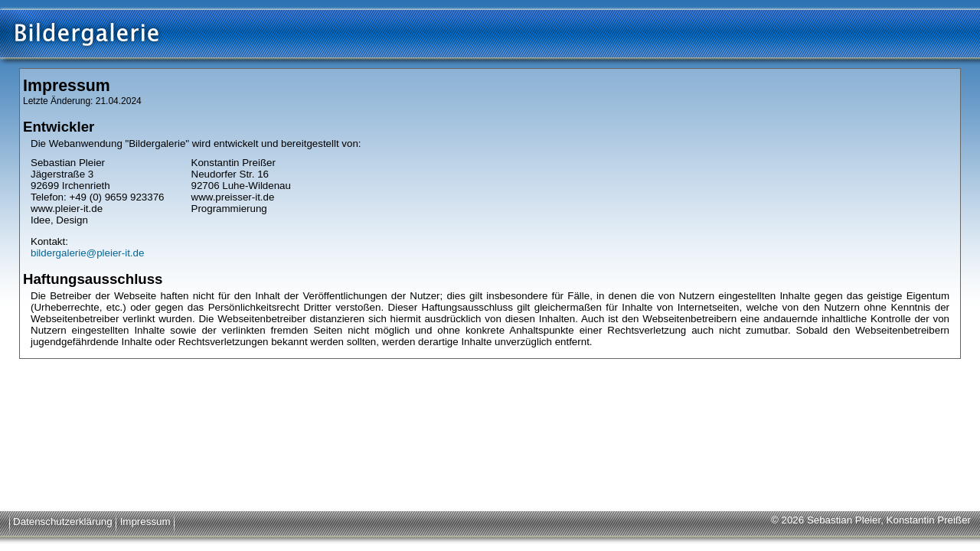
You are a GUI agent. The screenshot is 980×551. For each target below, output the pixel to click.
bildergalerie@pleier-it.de (87, 253)
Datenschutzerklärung (63, 522)
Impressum (145, 522)
